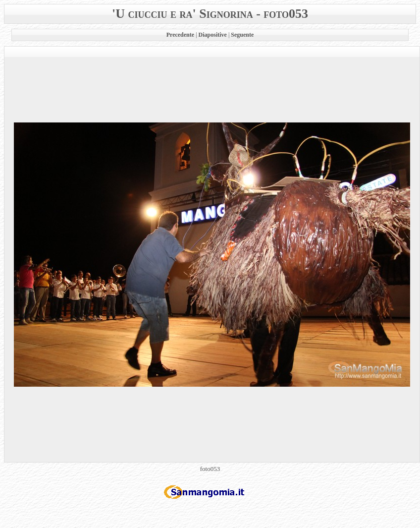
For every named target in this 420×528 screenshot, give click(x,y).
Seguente (242, 35)
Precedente (180, 35)
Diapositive (213, 35)
